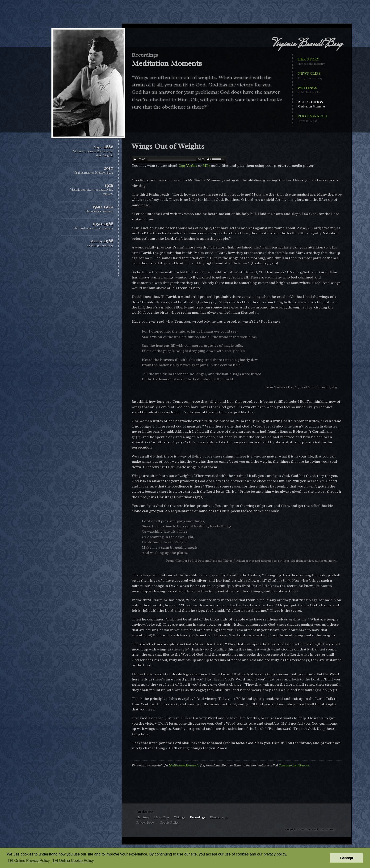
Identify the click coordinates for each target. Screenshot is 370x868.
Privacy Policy (146, 823)
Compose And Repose (294, 765)
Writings (312, 90)
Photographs (312, 118)
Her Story (312, 62)
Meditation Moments (184, 765)
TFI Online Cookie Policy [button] (73, 861)
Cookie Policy (169, 823)
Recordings (312, 104)
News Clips (312, 76)
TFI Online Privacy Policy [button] (29, 861)
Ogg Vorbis (188, 166)
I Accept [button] (347, 858)
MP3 (206, 166)
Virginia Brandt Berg (307, 45)
